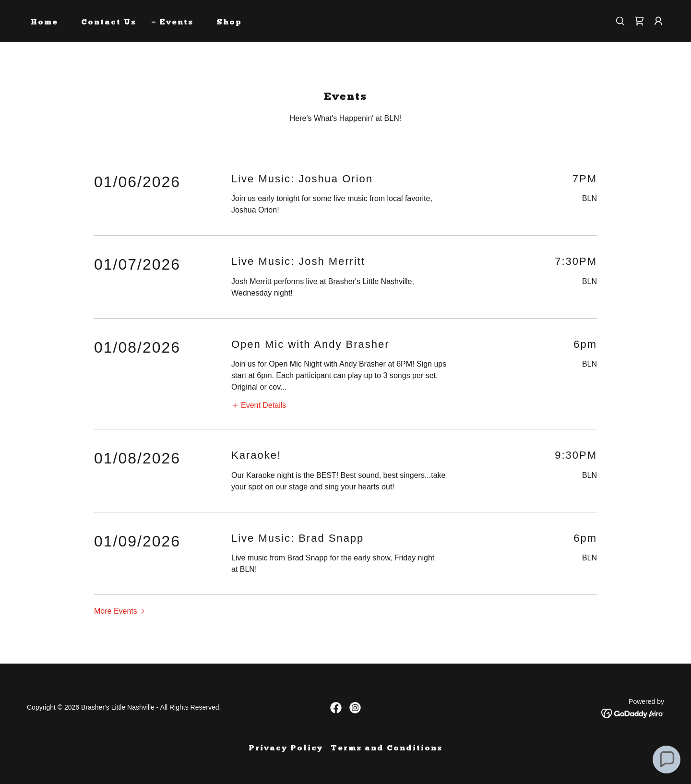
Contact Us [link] (109, 23)
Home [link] (44, 23)
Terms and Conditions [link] (387, 748)
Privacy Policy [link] (286, 748)
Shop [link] (229, 23)
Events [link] (176, 23)
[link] (639, 21)
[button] (658, 21)
